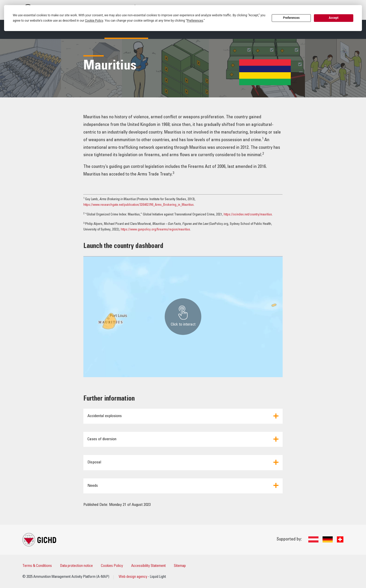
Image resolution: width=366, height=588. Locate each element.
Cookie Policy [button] (94, 21)
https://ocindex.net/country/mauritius (248, 215)
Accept (334, 18)
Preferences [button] (195, 21)
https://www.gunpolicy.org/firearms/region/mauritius (155, 230)
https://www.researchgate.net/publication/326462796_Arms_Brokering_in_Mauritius (139, 205)
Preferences (291, 18)
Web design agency (133, 577)
